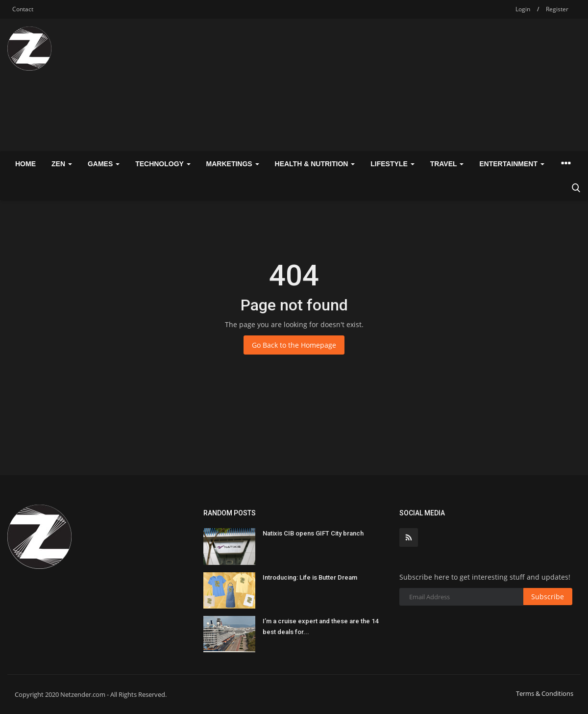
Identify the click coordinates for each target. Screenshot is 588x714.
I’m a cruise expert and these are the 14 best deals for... (320, 626)
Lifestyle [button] (392, 164)
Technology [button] (163, 164)
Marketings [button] (233, 164)
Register (557, 9)
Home (25, 164)
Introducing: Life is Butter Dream (310, 577)
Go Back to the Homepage (294, 345)
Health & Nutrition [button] (315, 164)
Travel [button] (447, 164)
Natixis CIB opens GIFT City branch (313, 533)
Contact (23, 9)
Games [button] (104, 164)
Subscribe (548, 597)
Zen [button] (62, 164)
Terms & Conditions (545, 693)
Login (523, 9)
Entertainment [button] (512, 164)
